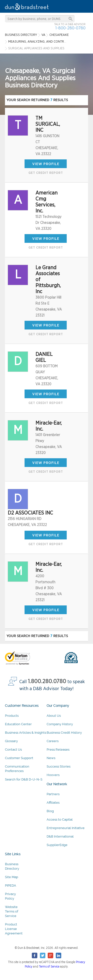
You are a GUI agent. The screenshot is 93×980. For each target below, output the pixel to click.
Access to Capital (60, 819)
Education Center (18, 724)
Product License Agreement (14, 929)
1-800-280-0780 (70, 28)
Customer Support (19, 758)
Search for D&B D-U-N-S (24, 779)
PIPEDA (11, 885)
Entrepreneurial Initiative (66, 828)
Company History (60, 724)
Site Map (12, 877)
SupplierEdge (57, 845)
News (51, 758)
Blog (50, 811)
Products (12, 716)
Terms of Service (49, 967)
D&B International (60, 836)
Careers (53, 741)
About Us (54, 716)
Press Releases (58, 750)
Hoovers (53, 775)
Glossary (11, 741)
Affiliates (53, 803)
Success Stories (59, 766)
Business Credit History (64, 733)
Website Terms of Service (12, 911)
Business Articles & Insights (26, 733)
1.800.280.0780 (47, 682)
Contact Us (13, 750)
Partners (53, 794)
